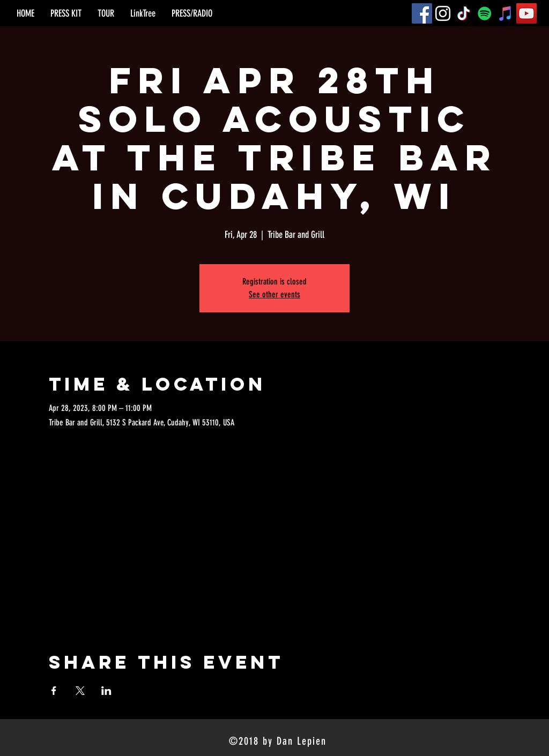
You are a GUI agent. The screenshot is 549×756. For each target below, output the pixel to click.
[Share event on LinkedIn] (106, 691)
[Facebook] (422, 13)
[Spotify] (485, 13)
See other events (274, 294)
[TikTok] (464, 13)
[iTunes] (506, 13)
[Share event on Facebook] (54, 691)
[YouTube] (526, 13)
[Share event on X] (80, 691)
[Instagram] (443, 13)
